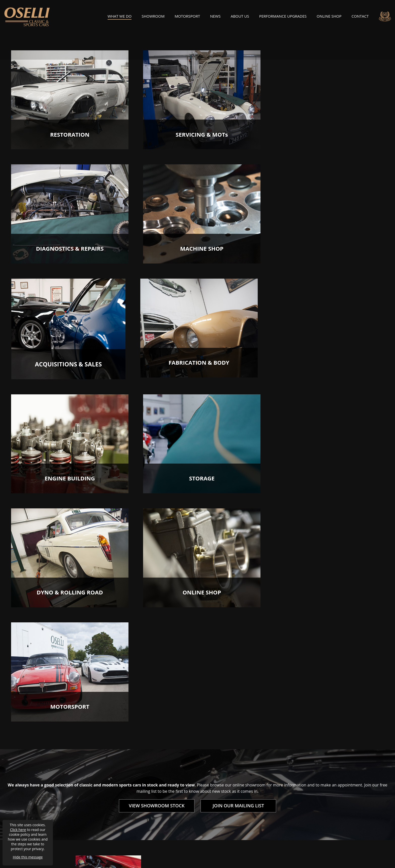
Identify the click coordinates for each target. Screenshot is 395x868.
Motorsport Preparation (219, 778)
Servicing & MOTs (148, 769)
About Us (240, 18)
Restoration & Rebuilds (218, 769)
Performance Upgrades (283, 18)
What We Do (120, 18)
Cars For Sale (209, 787)
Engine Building (147, 787)
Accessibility (150, 842)
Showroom (153, 18)
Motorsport (187, 18)
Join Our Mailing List (279, 787)
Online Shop (329, 18)
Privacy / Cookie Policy (114, 842)
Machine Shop (145, 796)
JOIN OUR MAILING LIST (238, 582)
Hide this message (28, 857)
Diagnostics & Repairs (152, 778)
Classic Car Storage (214, 796)
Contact (360, 18)
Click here (18, 830)
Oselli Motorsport (277, 778)
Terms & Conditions (72, 842)
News (215, 18)
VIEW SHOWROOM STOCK (157, 582)
